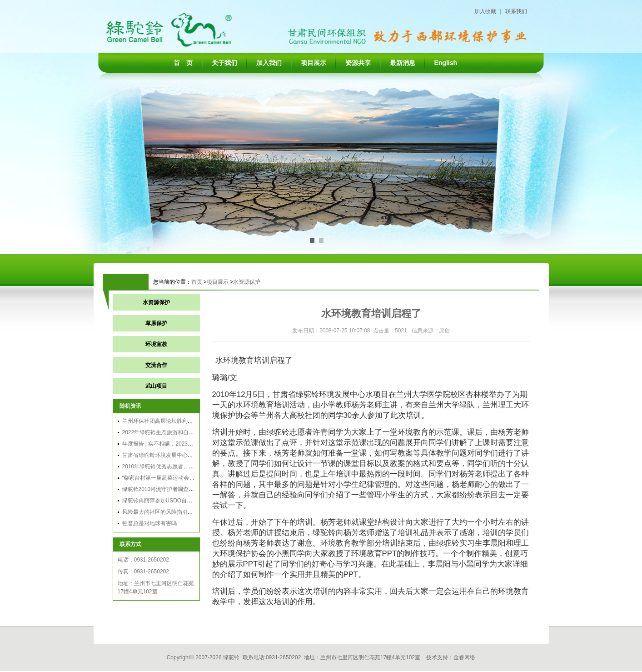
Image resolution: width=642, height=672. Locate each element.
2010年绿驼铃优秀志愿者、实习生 (164, 466)
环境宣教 (156, 344)
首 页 (183, 63)
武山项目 (156, 386)
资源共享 (358, 63)
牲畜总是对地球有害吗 (149, 523)
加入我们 (269, 63)
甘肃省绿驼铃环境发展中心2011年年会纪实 (175, 455)
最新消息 (403, 63)
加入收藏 (485, 11)
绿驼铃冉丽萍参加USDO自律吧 (160, 501)
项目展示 (314, 63)
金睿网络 (464, 657)
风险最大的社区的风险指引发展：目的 (169, 512)
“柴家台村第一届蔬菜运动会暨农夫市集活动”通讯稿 (184, 478)
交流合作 (156, 365)
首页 (197, 282)
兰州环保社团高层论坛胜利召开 (160, 421)
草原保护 (156, 323)
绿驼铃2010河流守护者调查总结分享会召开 (175, 489)
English (446, 63)
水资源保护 (247, 282)
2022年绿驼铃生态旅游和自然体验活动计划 (175, 432)
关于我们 (224, 63)
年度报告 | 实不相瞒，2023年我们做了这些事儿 (179, 444)
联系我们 (516, 11)
